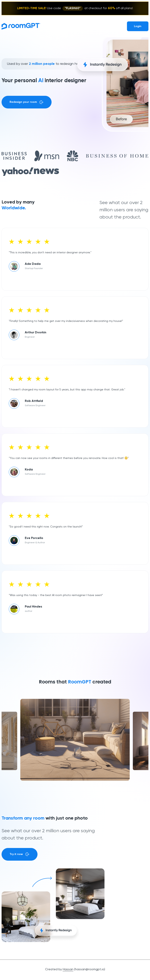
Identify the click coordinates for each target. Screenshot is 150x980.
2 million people (42, 64)
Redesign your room (27, 102)
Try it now (20, 854)
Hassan (68, 969)
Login (138, 26)
